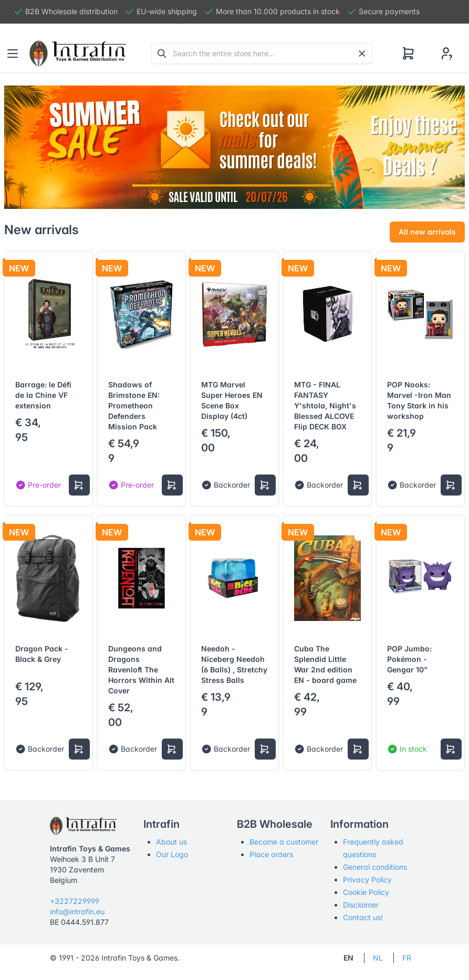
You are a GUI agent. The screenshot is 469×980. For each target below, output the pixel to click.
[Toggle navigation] (13, 54)
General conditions (375, 867)
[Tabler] (78, 54)
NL (378, 958)
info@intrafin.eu (77, 911)
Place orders (271, 854)
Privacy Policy (367, 879)
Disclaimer (361, 905)
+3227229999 (75, 901)
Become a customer (284, 842)
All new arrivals (427, 232)
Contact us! (363, 917)
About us (171, 842)
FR (407, 958)
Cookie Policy (366, 892)
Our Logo (172, 854)
